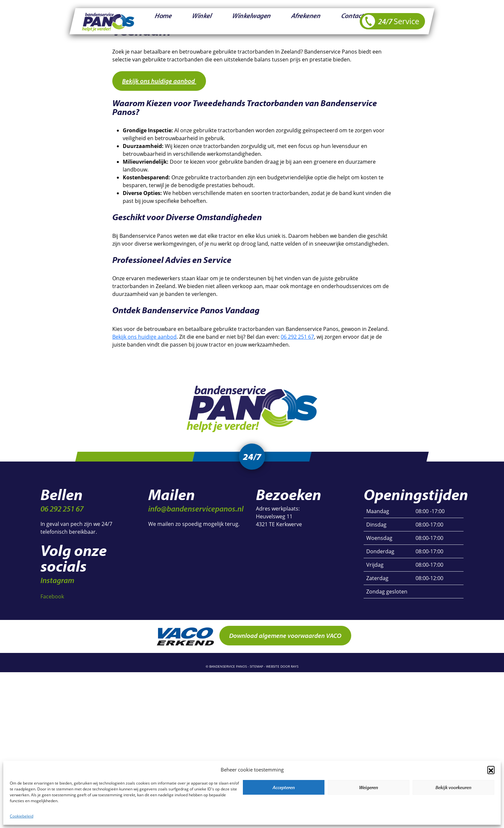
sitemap (256, 668)
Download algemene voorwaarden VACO (285, 637)
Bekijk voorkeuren (453, 787)
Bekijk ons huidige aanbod (159, 81)
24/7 (391, 21)
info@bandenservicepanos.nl (196, 511)
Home (156, 21)
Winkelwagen (215, 21)
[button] (491, 770)
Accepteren (284, 787)
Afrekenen (253, 21)
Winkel (181, 21)
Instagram (57, 582)
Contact (284, 21)
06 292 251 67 (297, 337)
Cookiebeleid (22, 816)
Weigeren (369, 787)
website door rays (282, 668)
